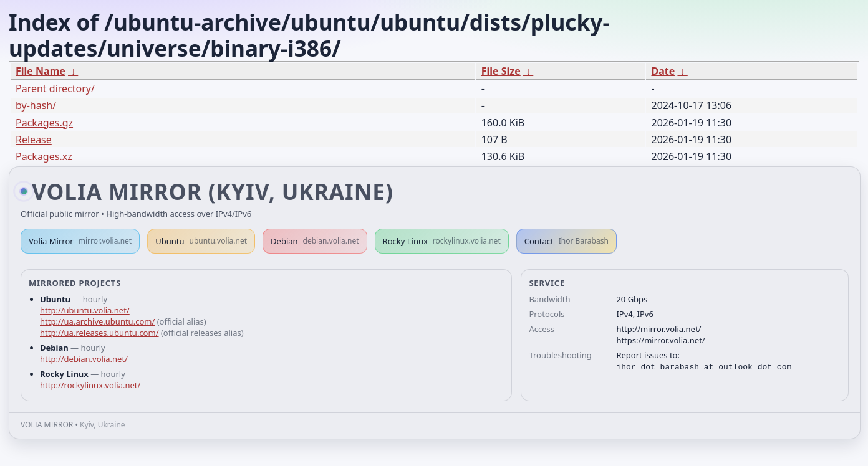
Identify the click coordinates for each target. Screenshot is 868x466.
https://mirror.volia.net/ (660, 340)
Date (663, 71)
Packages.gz (44, 123)
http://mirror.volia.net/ (658, 329)
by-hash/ (36, 105)
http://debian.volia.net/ (84, 359)
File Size (501, 71)
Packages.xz (44, 156)
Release (34, 140)
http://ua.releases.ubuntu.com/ (99, 333)
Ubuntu (201, 241)
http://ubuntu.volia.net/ (85, 310)
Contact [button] (567, 241)
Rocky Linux (442, 241)
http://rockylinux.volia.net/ (90, 385)
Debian (315, 241)
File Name (41, 71)
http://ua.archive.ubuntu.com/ (97, 321)
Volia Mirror (80, 241)
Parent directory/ (55, 88)
